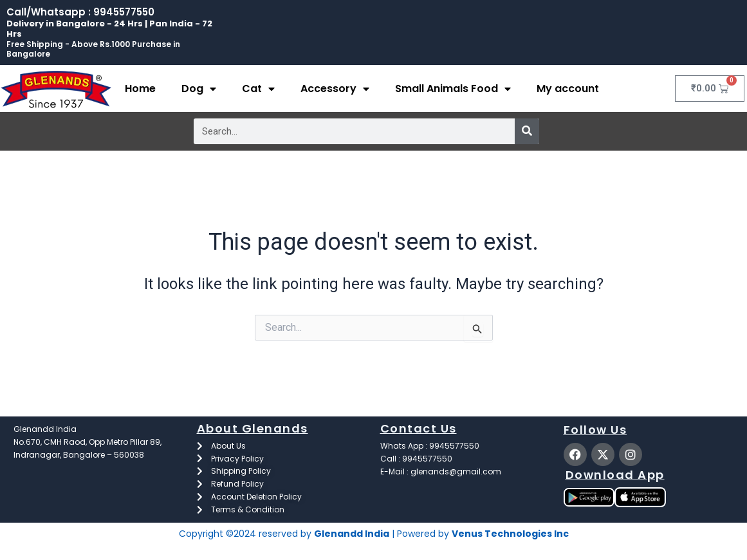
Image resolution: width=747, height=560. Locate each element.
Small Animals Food (453, 89)
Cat (258, 89)
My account (568, 89)
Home (140, 89)
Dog (199, 89)
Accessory (335, 89)
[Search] (527, 131)
